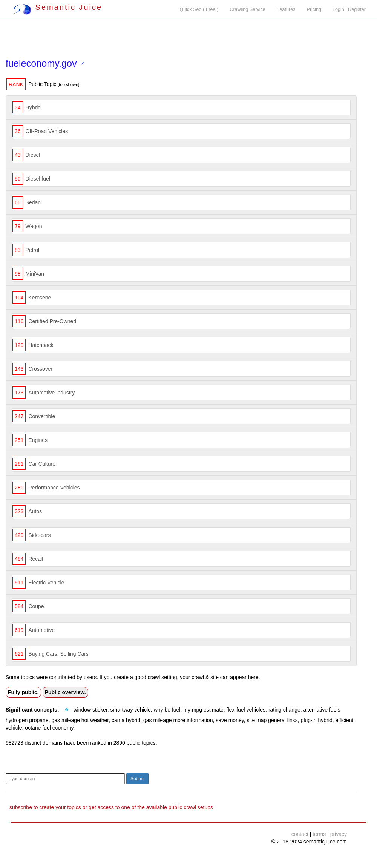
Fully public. (23, 692)
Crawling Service (247, 9)
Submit (137, 779)
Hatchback (41, 345)
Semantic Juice (58, 7)
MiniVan (35, 274)
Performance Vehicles (54, 488)
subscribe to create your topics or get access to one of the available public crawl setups (111, 807)
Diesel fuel (38, 179)
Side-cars (39, 535)
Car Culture (42, 464)
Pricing (314, 9)
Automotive (41, 630)
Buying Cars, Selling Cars (58, 654)
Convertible (42, 416)
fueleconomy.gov (45, 63)
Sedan (33, 202)
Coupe (36, 606)
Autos (35, 511)
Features (286, 9)
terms (319, 834)
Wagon (34, 226)
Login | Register (349, 9)
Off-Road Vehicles (47, 131)
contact (300, 834)
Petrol (33, 250)
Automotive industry (51, 393)
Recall (36, 559)
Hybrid (33, 107)
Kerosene (40, 298)
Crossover (40, 369)
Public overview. (65, 692)
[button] (67, 710)
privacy (339, 834)
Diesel (33, 155)
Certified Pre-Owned (52, 321)
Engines (38, 440)
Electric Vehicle (46, 583)
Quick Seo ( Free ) (199, 9)
